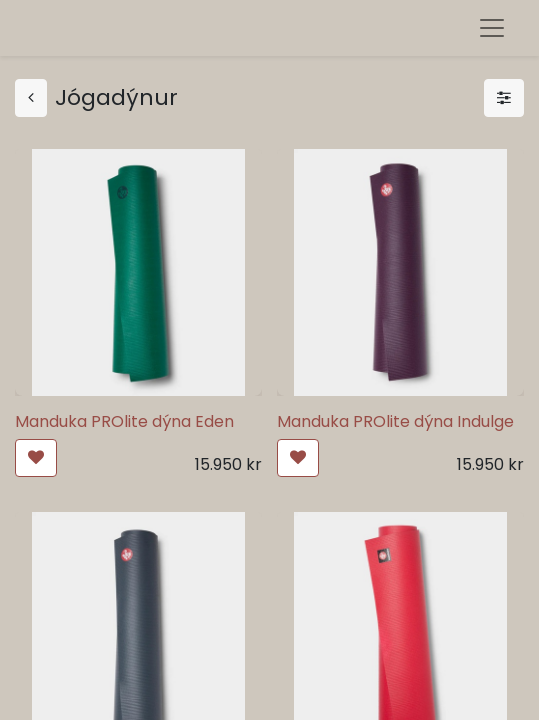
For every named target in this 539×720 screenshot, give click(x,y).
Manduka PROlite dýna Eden (124, 421)
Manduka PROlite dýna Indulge (395, 421)
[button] (36, 458)
